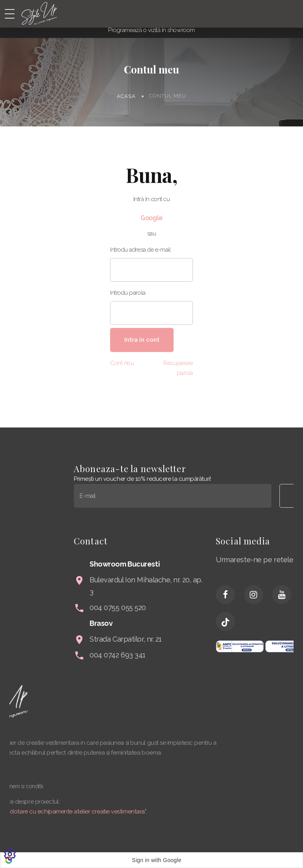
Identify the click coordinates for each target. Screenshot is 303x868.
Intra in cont (142, 340)
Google (151, 218)
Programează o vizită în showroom (151, 30)
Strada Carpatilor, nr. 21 (209, 639)
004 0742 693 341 (201, 655)
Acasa (126, 96)
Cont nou (122, 363)
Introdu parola (128, 293)
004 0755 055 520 (201, 607)
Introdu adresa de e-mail (140, 250)
